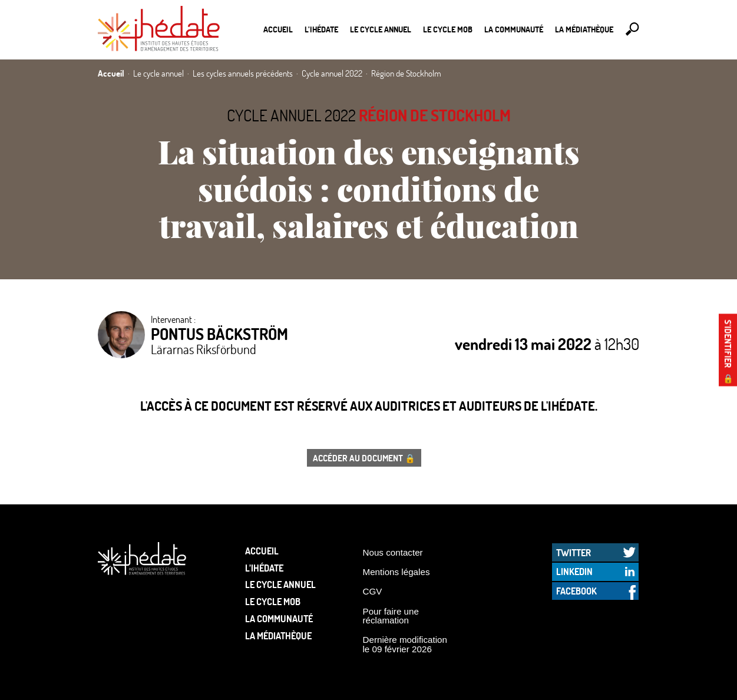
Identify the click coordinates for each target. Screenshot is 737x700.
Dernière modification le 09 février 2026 (405, 644)
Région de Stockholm (435, 115)
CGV (373, 591)
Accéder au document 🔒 (364, 458)
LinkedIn (574, 571)
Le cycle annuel (381, 29)
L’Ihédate (321, 29)
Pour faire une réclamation (391, 616)
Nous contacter (393, 552)
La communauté (514, 29)
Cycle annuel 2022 (291, 115)
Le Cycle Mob (448, 29)
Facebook (576, 591)
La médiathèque (584, 29)
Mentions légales (396, 572)
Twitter (574, 552)
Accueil (278, 29)
